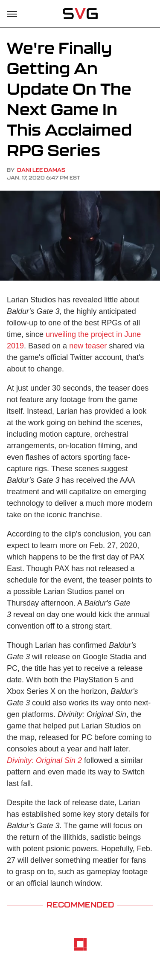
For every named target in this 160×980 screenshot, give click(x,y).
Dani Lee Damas (41, 170)
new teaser (88, 346)
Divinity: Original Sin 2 (44, 760)
